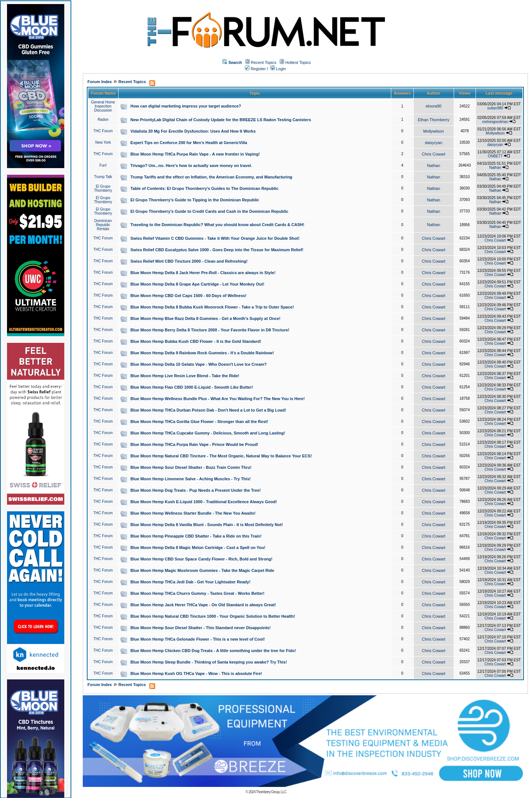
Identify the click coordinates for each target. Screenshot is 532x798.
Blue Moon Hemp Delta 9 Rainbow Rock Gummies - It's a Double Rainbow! (202, 353)
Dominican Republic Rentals (103, 225)
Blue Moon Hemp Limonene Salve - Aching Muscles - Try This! (190, 479)
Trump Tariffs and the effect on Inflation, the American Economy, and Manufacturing (211, 177)
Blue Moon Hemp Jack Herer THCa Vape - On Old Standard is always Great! (203, 605)
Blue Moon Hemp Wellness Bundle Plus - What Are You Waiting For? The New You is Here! (218, 399)
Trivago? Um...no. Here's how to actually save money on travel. (191, 166)
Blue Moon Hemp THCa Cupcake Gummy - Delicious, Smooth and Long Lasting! (208, 433)
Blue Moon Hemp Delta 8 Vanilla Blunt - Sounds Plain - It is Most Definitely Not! (207, 525)
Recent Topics (264, 62)
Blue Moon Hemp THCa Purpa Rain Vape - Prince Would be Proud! (194, 444)
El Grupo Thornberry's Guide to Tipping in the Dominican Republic (195, 200)
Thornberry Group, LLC (271, 792)
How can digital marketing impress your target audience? (186, 106)
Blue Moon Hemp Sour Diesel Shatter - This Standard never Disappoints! (201, 628)
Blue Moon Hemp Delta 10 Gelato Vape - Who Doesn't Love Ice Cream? (199, 364)
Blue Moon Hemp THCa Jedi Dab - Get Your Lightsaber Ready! (190, 582)
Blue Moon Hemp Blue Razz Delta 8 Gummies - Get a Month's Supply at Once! (205, 318)
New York (103, 142)
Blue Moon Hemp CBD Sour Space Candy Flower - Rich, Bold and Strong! (201, 559)
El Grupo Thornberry (103, 188)
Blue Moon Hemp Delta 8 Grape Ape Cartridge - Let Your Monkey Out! (197, 284)
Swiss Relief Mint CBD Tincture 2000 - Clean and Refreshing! (189, 261)
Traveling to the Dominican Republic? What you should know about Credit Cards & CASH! (217, 225)
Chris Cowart (434, 154)
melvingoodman (495, 122)
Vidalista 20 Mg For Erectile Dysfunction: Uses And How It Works (193, 131)
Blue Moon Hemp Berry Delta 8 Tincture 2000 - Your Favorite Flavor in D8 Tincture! (210, 330)
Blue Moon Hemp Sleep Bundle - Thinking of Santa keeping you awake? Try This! (209, 662)
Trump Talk (103, 177)
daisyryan (434, 143)
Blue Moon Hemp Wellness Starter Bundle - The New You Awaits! (193, 513)
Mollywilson (433, 131)
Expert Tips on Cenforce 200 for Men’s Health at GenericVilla (189, 143)
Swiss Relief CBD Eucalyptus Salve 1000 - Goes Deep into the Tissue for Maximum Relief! (217, 250)
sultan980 (495, 108)
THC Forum (103, 131)
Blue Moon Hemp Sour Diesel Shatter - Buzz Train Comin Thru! (191, 467)
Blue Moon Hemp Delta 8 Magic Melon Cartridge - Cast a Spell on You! (198, 548)
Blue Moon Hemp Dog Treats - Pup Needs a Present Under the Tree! (196, 490)
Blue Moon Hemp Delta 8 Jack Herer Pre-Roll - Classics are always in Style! (203, 273)
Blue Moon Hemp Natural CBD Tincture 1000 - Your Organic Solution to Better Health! (213, 616)
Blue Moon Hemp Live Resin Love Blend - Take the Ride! (185, 376)
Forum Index (100, 82)
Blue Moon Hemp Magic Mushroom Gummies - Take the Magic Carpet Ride (202, 570)
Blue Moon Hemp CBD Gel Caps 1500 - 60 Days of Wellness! (188, 296)
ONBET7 (495, 156)
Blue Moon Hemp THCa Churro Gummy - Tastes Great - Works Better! (197, 593)
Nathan (434, 166)
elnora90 (434, 106)
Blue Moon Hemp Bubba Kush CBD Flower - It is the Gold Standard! (196, 341)
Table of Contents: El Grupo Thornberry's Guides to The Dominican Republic (204, 188)
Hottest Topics (298, 62)
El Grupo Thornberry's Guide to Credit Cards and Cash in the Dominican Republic (209, 211)
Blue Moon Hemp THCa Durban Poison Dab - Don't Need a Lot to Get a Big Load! (208, 410)
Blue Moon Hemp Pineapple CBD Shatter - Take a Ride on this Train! (196, 536)
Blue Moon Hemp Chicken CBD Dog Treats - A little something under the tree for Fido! (213, 651)
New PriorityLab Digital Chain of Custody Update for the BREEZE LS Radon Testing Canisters (221, 120)
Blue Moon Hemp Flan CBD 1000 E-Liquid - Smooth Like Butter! (192, 387)
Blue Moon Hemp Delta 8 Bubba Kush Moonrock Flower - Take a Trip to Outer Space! (212, 307)
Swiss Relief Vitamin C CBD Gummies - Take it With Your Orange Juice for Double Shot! (215, 238)
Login (278, 69)
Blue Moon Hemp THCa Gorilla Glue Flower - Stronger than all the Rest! (199, 422)
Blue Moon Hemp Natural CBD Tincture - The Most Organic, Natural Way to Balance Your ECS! (221, 456)
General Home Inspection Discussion (103, 106)
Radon (103, 120)
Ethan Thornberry (434, 120)
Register (255, 69)
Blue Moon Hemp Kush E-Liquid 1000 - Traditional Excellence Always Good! (204, 502)
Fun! (103, 165)
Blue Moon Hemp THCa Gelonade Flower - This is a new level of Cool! (198, 639)
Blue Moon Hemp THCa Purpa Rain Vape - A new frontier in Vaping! (195, 154)
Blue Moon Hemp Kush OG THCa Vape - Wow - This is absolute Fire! (196, 673)
